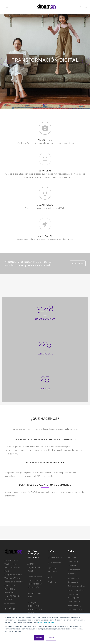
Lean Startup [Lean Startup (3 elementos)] (74, 602)
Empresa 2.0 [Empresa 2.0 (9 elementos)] (74, 582)
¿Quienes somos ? (56, 557)
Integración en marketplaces (45, 462)
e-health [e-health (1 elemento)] (72, 574)
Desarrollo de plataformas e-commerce (45, 485)
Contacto (52, 582)
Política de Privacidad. (46, 622)
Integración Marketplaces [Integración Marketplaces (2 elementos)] (74, 596)
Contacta (78, 263)
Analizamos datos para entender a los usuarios (45, 440)
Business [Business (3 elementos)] (72, 558)
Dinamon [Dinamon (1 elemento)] (72, 566)
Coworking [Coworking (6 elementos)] (73, 562)
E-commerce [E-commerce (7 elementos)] (74, 570)
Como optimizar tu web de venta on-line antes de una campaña (35, 582)
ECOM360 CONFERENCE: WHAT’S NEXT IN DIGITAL (35, 608)
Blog (50, 577)
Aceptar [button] (39, 638)
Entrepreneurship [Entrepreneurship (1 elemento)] (76, 586)
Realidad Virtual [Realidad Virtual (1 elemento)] (76, 610)
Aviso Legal (10, 603)
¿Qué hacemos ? (55, 563)
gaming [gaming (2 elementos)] (80, 590)
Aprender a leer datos (34, 595)
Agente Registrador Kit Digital (34, 567)
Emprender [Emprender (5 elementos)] (73, 578)
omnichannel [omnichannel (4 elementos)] (74, 606)
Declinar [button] (51, 638)
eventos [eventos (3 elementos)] (72, 590)
